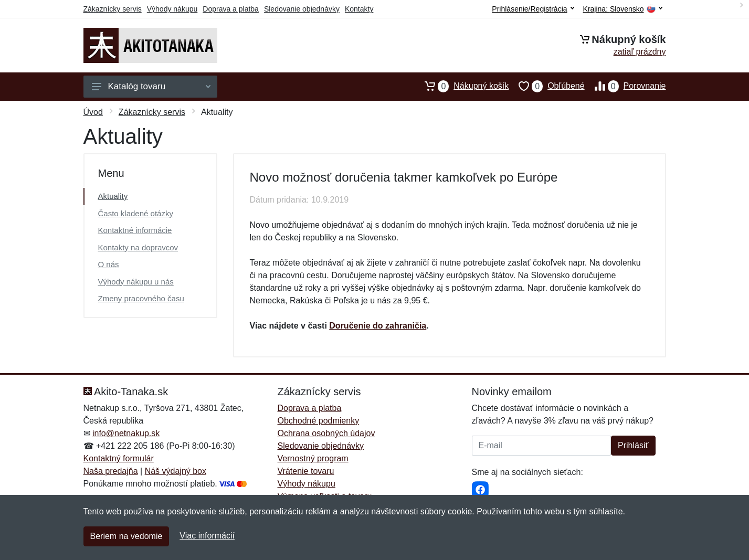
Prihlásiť (633, 445)
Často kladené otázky (136, 213)
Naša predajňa (111, 471)
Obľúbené (546, 86)
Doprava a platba (231, 9)
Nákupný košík (462, 86)
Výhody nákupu (172, 9)
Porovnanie (625, 86)
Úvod (93, 112)
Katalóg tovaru (151, 86)
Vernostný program (313, 458)
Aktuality (113, 196)
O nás (109, 264)
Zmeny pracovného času (141, 298)
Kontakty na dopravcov (138, 247)
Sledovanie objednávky (302, 9)
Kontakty (359, 9)
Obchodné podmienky (319, 421)
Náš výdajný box (176, 471)
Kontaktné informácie (135, 230)
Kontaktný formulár (119, 458)
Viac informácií (207, 536)
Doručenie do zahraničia (378, 326)
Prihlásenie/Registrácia (533, 9)
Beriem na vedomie (126, 536)
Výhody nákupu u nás (136, 282)
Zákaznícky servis (113, 9)
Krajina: (623, 9)
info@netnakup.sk (126, 433)
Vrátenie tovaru (306, 471)
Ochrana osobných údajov (326, 433)
